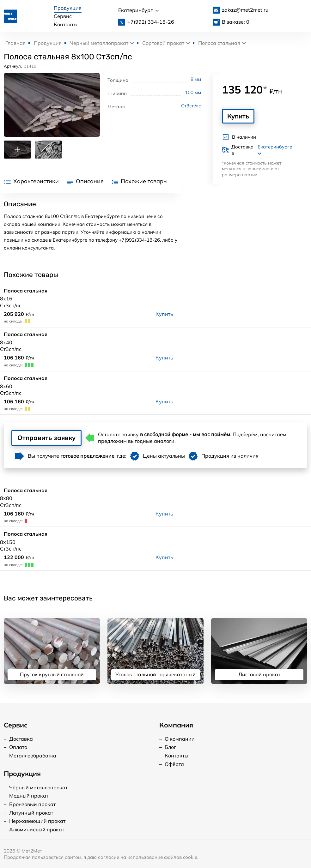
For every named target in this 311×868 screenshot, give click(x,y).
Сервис (63, 16)
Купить (238, 116)
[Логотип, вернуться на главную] (10, 15)
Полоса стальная (219, 43)
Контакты (66, 24)
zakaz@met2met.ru (245, 10)
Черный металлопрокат (99, 43)
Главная (15, 43)
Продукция (68, 8)
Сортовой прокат (163, 43)
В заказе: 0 (236, 22)
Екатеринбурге (275, 150)
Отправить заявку (46, 438)
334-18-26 (151, 22)
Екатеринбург (138, 10)
